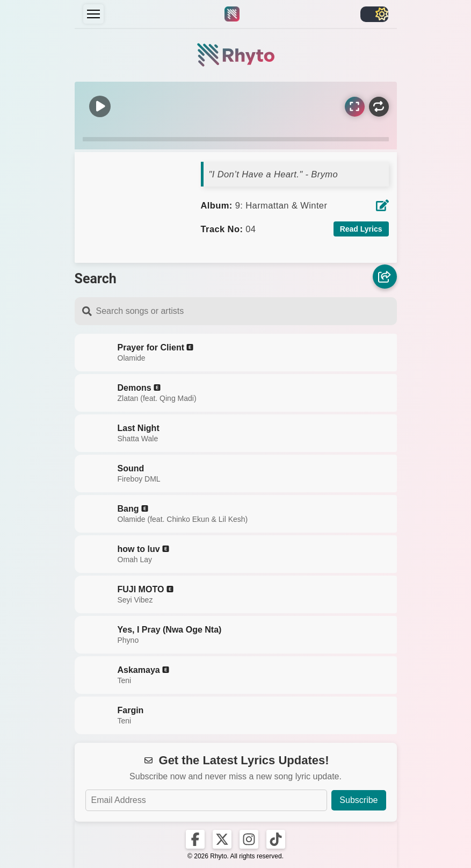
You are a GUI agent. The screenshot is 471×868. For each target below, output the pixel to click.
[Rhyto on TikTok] (276, 839)
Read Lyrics (361, 229)
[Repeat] (379, 107)
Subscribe (358, 800)
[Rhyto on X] (222, 839)
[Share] (385, 277)
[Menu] (93, 14)
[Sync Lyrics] (355, 107)
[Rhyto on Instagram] (249, 839)
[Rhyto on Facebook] (195, 839)
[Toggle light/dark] (374, 14)
